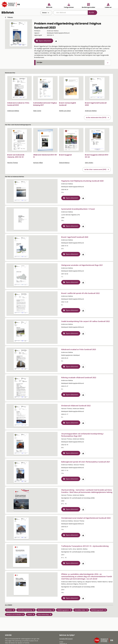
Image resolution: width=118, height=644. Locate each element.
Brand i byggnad (65, 155)
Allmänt (9, 610)
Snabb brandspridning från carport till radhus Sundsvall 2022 (85, 321)
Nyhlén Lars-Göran (65, 111)
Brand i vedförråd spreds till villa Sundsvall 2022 (80, 293)
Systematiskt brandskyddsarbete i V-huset (78, 209)
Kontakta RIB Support (66, 639)
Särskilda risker (80, 610)
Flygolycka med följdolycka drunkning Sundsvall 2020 (82, 181)
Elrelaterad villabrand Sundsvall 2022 (76, 406)
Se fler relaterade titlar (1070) (96, 118)
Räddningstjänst (63, 610)
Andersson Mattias (13, 111)
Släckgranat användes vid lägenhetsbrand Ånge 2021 (82, 265)
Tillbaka (10, 17)
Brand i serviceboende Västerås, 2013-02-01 (16, 156)
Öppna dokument (45, 41)
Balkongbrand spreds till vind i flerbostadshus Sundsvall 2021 (86, 462)
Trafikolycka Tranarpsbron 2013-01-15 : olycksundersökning (85, 546)
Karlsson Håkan (38, 163)
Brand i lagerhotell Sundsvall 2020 (75, 237)
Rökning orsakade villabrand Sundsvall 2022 (79, 377)
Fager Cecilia (37, 111)
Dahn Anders (89, 163)
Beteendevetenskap (45, 610)
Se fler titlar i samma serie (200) (95, 169)
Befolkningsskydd (97, 610)
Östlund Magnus (64, 163)
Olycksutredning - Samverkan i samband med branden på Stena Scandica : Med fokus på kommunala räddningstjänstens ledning (87, 491)
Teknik (29, 614)
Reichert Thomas (13, 163)
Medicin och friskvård (14, 614)
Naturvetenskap (43, 614)
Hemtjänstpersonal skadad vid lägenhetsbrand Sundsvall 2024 (86, 518)
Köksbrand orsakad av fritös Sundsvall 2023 (18, 104)
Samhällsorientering (25, 610)
